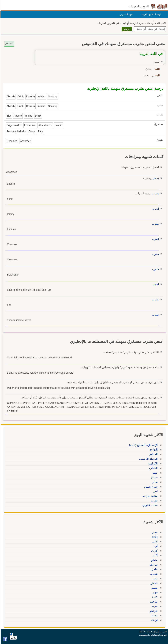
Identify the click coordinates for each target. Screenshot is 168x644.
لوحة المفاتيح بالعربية (151, 14)
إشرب (155, 209)
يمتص (155, 178)
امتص (155, 284)
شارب (155, 269)
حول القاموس (126, 14)
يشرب (155, 193)
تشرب (155, 300)
